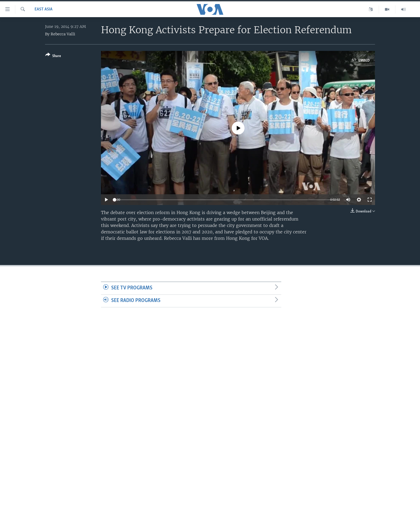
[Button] (53, 56)
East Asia (44, 9)
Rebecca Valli (63, 34)
